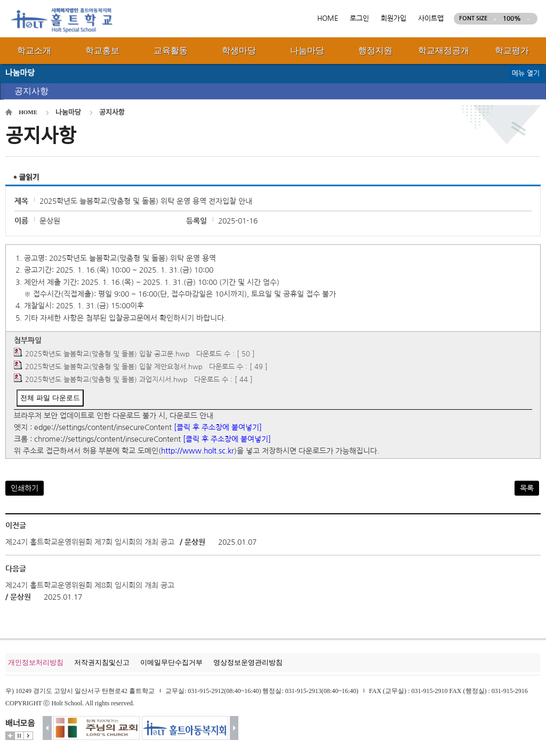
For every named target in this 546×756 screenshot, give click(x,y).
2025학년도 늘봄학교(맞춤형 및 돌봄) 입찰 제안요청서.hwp (114, 367)
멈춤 (19, 736)
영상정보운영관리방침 (248, 662)
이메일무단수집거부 (171, 662)
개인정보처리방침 (36, 662)
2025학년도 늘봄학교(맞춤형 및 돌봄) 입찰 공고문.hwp (107, 354)
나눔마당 (68, 112)
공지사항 (31, 91)
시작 (28, 736)
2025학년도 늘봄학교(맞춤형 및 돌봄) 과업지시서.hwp (106, 380)
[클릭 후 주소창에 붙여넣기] (218, 427)
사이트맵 (431, 18)
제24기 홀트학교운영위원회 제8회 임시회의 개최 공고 (90, 585)
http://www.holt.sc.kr (198, 451)
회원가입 (394, 18)
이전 (47, 728)
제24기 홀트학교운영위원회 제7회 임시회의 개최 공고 (90, 542)
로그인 (359, 18)
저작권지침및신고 (102, 662)
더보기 (10, 736)
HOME (328, 18)
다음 (234, 728)
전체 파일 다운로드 (50, 398)
